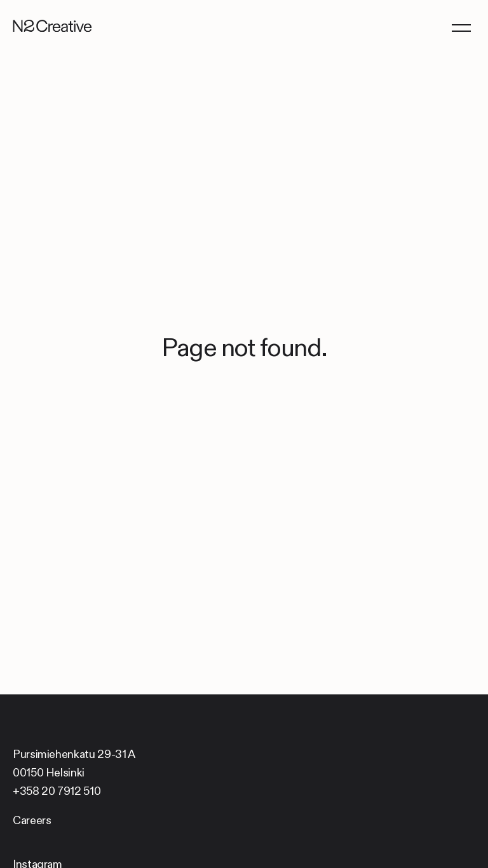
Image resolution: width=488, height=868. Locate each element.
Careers (32, 820)
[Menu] (461, 27)
